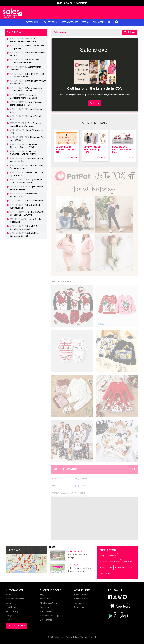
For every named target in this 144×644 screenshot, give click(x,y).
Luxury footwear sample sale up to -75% (93, 149)
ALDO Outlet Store (35, 201)
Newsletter (112, 556)
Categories (33, 22)
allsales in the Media (15, 599)
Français (10, 616)
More (74, 158)
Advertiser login (81, 599)
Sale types (51, 22)
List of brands (106, 574)
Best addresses (70, 22)
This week (98, 22)
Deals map (127, 562)
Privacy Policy (12, 611)
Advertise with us (82, 595)
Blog (102, 556)
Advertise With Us (17, 626)
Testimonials (80, 603)
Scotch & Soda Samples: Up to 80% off (66, 149)
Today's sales (106, 568)
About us (10, 595)
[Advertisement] (95, 518)
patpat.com (80, 486)
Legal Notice (11, 607)
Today (86, 22)
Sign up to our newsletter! (72, 3)
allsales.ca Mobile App (124, 568)
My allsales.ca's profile (110, 562)
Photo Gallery (61, 281)
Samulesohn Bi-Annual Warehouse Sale (122, 149)
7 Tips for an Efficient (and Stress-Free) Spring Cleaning (80, 571)
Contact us (11, 603)
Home (9, 620)
